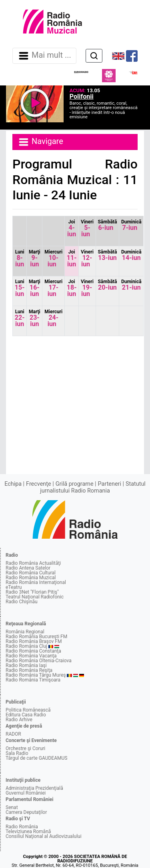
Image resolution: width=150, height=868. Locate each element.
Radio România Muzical (31, 578)
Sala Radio (17, 753)
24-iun (53, 318)
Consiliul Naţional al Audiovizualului (44, 836)
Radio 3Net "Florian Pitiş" (32, 592)
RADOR (13, 734)
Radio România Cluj (26, 646)
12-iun (87, 259)
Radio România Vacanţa (31, 656)
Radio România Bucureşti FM (36, 637)
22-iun (20, 318)
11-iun (72, 259)
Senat (12, 807)
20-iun (107, 285)
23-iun (35, 318)
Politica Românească (28, 710)
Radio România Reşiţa (29, 670)
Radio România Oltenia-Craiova (39, 661)
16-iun (35, 288)
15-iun (20, 288)
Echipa (13, 484)
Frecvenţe (38, 484)
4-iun (72, 228)
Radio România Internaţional (36, 582)
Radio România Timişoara (33, 680)
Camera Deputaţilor (26, 812)
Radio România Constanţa (33, 651)
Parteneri (110, 484)
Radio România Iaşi (26, 665)
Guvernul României (26, 793)
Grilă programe (75, 484)
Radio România (22, 827)
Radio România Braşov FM (34, 641)
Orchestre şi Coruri (25, 748)
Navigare (40, 142)
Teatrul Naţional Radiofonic (35, 597)
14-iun (131, 255)
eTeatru (14, 587)
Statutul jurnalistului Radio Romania (93, 487)
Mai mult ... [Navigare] (44, 56)
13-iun (107, 255)
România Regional (25, 632)
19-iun (87, 288)
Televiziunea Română (28, 831)
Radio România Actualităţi (33, 563)
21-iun (131, 285)
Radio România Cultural (31, 573)
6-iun (107, 225)
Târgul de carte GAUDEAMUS (36, 758)
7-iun (131, 225)
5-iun (87, 228)
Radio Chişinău (22, 602)
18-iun (72, 288)
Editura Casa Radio (26, 715)
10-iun (53, 259)
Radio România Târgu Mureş (36, 675)
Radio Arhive (19, 720)
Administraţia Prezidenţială (34, 788)
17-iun (53, 288)
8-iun (20, 259)
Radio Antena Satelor (28, 568)
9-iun (35, 259)
